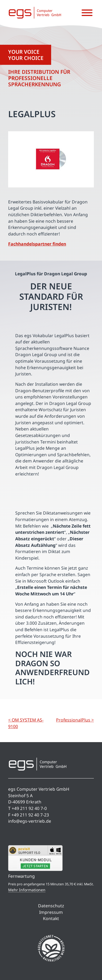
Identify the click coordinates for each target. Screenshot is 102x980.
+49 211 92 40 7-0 (29, 808)
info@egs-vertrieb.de (30, 821)
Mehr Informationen (27, 890)
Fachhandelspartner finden (37, 244)
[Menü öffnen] (87, 13)
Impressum (51, 912)
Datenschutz (51, 906)
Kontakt (51, 918)
